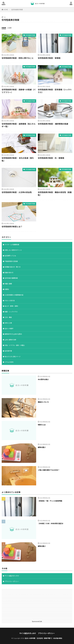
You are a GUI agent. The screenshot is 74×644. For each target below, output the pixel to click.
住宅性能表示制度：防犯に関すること (18, 58)
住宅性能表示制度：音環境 (49, 58)
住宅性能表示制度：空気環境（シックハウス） (55, 91)
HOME (6, 10)
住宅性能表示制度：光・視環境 (51, 158)
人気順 (9, 28)
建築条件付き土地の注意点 (13, 334)
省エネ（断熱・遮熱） (12, 306)
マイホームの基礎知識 (12, 245)
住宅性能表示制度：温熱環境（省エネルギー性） (19, 125)
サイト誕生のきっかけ (12, 576)
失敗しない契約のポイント (13, 250)
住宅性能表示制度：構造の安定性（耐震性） (55, 194)
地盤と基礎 (8, 284)
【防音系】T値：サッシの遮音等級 (50, 501)
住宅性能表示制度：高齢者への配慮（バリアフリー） (19, 91)
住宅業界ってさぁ (10, 256)
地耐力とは (42, 425)
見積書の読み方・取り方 (13, 267)
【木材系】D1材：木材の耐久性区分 (50, 523)
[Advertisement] (37, 604)
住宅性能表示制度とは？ (12, 227)
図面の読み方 (9, 273)
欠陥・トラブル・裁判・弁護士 (15, 345)
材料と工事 (8, 323)
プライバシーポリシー (12, 581)
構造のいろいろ (43, 402)
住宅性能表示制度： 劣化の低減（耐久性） (18, 159)
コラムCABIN (9, 362)
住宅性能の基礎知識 (11, 278)
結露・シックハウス (11, 312)
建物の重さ (42, 447)
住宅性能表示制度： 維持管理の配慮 (53, 124)
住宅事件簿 (8, 351)
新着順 (4, 28)
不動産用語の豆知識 (11, 261)
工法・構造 (8, 317)
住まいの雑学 (9, 329)
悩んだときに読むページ (13, 357)
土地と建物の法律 (10, 340)
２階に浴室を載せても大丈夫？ (49, 470)
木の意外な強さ (43, 379)
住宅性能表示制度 (17, 10)
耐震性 (7, 289)
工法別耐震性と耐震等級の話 (14, 295)
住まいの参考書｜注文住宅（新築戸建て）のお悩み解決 (43, 638)
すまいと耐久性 (10, 301)
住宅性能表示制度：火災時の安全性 (17, 192)
